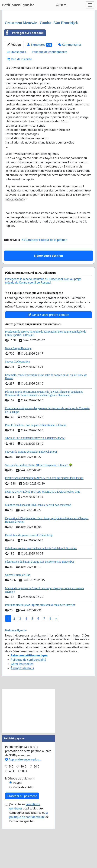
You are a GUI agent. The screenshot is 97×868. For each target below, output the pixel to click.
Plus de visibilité (20, 108)
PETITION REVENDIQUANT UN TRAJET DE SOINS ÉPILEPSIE (44, 528)
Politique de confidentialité (50, 101)
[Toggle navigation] (90, 5)
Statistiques (17, 101)
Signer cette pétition (48, 305)
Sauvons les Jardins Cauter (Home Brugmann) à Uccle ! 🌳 (39, 514)
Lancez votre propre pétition (48, 364)
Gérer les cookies (22, 713)
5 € (11, 816)
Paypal (18, 832)
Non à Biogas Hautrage (18, 398)
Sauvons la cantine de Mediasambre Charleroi (31, 501)
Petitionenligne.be (18, 5)
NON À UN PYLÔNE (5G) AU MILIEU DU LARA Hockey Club (43, 541)
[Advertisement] (48, 40)
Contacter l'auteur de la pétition (45, 289)
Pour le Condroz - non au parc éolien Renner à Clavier (36, 474)
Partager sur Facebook (24, 82)
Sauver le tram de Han (18, 624)
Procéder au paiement (22, 845)
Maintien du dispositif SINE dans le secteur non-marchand (38, 554)
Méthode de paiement (20, 828)
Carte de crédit (23, 837)
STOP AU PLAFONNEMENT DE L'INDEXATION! (35, 488)
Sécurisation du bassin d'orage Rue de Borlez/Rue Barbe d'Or (40, 611)
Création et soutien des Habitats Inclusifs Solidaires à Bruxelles (41, 598)
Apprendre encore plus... (23, 809)
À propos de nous (22, 717)
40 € (12, 820)
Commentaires (70, 94)
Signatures (39, 94)
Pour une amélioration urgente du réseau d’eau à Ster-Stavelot (40, 654)
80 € (25, 820)
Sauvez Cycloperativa (17, 411)
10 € (23, 816)
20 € (37, 816)
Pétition (14, 94)
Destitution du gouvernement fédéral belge (29, 584)
